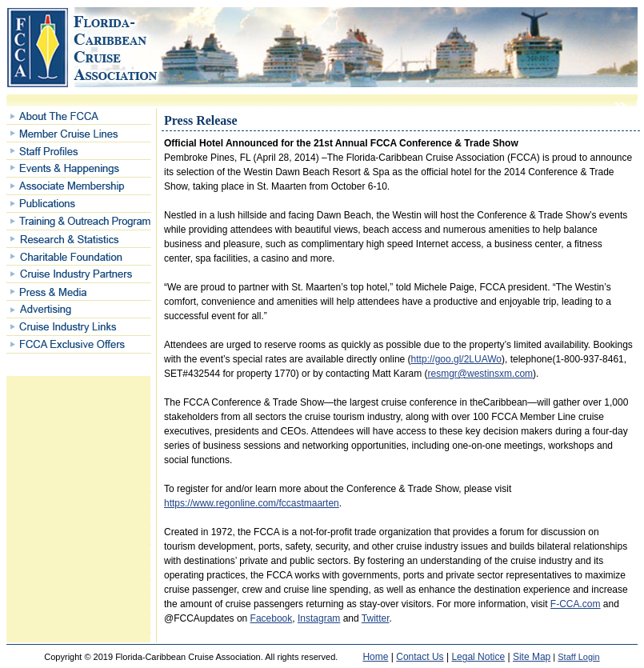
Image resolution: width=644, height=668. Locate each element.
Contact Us (420, 657)
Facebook (272, 618)
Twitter (376, 618)
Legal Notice (478, 657)
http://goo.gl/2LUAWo (456, 359)
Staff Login (578, 657)
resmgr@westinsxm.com (481, 374)
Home (375, 657)
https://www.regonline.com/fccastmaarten (252, 503)
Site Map (532, 657)
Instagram (319, 618)
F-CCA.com (576, 604)
